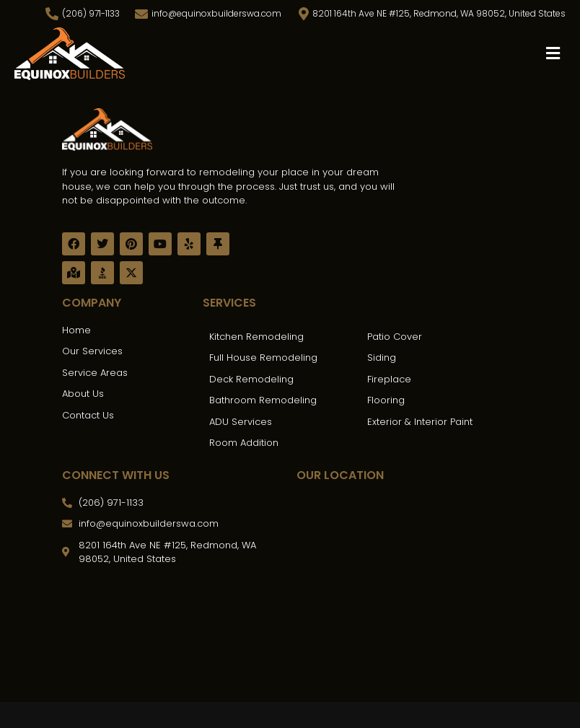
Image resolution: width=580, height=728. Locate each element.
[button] (553, 53)
